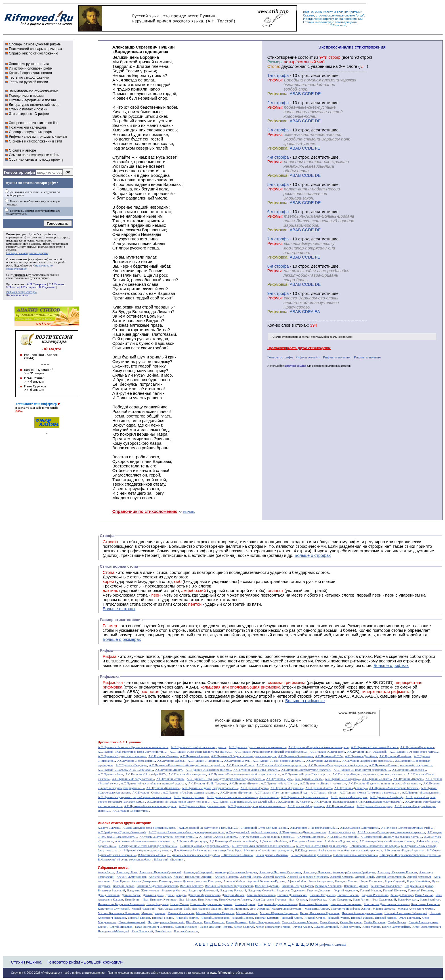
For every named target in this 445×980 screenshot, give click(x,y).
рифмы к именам (53, 137)
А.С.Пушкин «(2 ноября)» (387, 797)
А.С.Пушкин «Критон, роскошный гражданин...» (400, 765)
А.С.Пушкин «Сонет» (340, 806)
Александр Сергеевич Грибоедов (354, 872)
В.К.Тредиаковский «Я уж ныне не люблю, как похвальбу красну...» (339, 850)
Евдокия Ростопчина (375, 895)
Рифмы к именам (337, 357)
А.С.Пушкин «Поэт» (319, 788)
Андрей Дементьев (419, 877)
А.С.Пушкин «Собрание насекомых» (305, 797)
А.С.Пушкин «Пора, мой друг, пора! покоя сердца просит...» (225, 779)
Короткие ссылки (17, 295)
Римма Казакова (236, 922)
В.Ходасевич (47, 287)
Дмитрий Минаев (233, 895)
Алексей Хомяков (341, 877)
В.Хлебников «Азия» (151, 855)
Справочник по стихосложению (33, 53)
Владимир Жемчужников (143, 890)
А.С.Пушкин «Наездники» (205, 761)
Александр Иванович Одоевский (160, 872)
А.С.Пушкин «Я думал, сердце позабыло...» (210, 788)
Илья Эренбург (430, 900)
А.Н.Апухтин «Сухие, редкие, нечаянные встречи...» (391, 832)
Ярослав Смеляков (186, 931)
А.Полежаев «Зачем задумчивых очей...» (408, 828)
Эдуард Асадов (302, 927)
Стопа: (274, 66)
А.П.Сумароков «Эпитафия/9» (360, 828)
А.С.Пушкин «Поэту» (169, 770)
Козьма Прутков (245, 904)
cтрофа (282, 75)
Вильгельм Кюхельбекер (386, 886)
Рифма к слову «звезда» (21, 292)
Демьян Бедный (153, 895)
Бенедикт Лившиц (347, 881)
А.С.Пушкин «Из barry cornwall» (133, 779)
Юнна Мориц (371, 927)
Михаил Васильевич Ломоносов (118, 913)
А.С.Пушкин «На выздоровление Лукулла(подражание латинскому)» (359, 802)
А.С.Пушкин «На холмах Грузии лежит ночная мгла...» (133, 747)
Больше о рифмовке (305, 701)
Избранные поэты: (114, 868)
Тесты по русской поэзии (28, 82)
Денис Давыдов (176, 895)
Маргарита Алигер (317, 909)
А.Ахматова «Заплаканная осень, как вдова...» (145, 841)
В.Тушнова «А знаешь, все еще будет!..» (193, 855)
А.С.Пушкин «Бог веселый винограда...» (150, 806)
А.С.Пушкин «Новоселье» (409, 770)
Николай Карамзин (267, 918)
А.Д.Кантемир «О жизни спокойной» (233, 841)
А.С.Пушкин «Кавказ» (377, 779)
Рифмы (323, 661)
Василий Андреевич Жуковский (157, 886)
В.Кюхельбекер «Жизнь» (237, 855)
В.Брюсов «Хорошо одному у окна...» (148, 850)
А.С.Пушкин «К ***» (329, 756)
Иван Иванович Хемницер (160, 900)
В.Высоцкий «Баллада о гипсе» (311, 855)
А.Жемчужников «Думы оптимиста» (303, 832)
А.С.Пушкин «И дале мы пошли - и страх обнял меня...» (385, 783)
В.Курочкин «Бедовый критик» (405, 850)
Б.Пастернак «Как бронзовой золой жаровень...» (263, 846)
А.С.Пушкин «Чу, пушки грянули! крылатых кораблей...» (135, 797)
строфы (11, 250)
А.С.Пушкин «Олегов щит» (327, 752)
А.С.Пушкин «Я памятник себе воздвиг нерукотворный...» (186, 765)
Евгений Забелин (348, 895)
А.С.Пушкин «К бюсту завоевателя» (202, 806)
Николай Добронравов (215, 918)
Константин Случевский (114, 909)
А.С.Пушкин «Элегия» (163, 756)
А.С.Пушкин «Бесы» (324, 793)
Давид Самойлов (109, 895)
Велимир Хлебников (328, 886)
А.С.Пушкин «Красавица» (323, 761)
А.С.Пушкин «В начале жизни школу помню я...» (179, 802)
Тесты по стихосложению (29, 77)
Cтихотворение (282, 57)
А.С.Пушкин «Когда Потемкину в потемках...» (370, 793)
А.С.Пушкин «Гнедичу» (131, 765)
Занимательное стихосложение (34, 91)
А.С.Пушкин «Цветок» (244, 783)
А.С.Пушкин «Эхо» (111, 774)
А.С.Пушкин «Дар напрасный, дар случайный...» (244, 802)
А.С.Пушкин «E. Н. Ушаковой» (368, 752)
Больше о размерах (122, 639)
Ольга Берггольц (409, 918)
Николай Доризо (242, 918)
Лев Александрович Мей (174, 909)
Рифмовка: (278, 94)
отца (360, 15)
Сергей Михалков (121, 927)
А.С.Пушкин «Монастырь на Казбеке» (394, 788)
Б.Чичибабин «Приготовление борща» (374, 846)
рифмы (356, 12)
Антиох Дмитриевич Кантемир (152, 881)
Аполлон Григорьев (208, 881)
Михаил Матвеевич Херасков (215, 913)
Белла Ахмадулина (321, 881)
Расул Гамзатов (214, 922)
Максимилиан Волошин (287, 909)
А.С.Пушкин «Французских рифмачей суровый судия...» (271, 752)
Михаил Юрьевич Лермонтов (279, 913)
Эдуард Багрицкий (326, 927)
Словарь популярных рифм (31, 132)
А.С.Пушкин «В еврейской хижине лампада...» (318, 747)
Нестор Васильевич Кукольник (320, 913)
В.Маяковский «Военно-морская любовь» (125, 860)
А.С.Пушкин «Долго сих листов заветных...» (257, 747)
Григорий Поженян (420, 890)
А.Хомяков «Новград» (311, 837)
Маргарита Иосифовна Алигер (351, 909)
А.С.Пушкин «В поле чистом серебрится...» (362, 770)
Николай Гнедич (163, 918)
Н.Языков (12, 287)
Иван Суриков (298, 900)
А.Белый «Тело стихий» (343, 837)
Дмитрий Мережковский (204, 895)
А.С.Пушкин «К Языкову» (295, 802)
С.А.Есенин (56, 284)
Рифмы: (275, 80)
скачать (189, 512)
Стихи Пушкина (26, 962)
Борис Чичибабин (418, 881)
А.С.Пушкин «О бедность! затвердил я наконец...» (244, 756)
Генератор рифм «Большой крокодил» (85, 962)
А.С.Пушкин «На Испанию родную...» (281, 765)
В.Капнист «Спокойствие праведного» (268, 850)
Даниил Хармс (131, 895)
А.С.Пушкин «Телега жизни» (136, 761)
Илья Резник (361, 900)
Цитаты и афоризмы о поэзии (32, 100)
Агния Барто (106, 872)
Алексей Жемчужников (132, 877)
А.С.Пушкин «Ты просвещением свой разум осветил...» (244, 774)
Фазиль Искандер (186, 927)
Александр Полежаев (317, 872)
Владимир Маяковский (203, 890)
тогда (310, 19)
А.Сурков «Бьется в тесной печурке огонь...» (168, 837)
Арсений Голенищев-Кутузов (266, 881)
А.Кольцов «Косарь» (342, 832)
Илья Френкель (408, 900)
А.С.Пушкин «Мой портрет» (349, 797)
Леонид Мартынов (236, 909)
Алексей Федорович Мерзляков (307, 877)
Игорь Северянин (340, 900)
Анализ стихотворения (286, 337)
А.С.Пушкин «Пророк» (408, 779)
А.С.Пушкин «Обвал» (171, 761)
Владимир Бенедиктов (419, 886)
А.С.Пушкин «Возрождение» (421, 793)
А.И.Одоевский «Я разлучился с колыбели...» (208, 828)
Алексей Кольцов (160, 877)
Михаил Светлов (247, 913)
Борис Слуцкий (395, 881)
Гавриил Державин (319, 890)
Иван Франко (318, 900)
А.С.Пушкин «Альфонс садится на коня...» (190, 793)
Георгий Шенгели (394, 890)
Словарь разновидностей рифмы (35, 44)
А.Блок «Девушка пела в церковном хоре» (150, 828)
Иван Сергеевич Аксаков (235, 900)
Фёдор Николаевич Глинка (273, 927)
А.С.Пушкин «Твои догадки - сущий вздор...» (337, 765)
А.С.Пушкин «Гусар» (254, 788)
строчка (321, 15)
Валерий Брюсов (123, 886)
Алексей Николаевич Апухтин (193, 877)
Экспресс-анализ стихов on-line (34, 123)
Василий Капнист (191, 886)
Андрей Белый (364, 877)
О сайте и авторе (22, 150)
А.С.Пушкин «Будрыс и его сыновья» (122, 756)
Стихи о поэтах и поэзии (28, 109)
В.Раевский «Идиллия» (169, 860)
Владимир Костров (174, 890)
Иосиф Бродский (157, 904)
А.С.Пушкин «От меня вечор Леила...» (415, 752)
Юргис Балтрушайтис (396, 927)
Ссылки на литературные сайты (34, 155)
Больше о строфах (313, 555)
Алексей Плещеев (226, 877)
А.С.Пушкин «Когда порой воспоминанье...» (257, 806)
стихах (301, 325)
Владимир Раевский (233, 890)
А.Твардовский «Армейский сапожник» (251, 832)
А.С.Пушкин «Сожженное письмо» (208, 770)
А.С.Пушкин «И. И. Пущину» (208, 783)
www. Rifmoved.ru (222, 973)
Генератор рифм (19, 172)
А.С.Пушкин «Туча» (279, 779)
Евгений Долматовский (292, 895)
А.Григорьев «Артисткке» (306, 841)
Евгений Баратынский (261, 895)
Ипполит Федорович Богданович (211, 904)
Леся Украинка (260, 909)
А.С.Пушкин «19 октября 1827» (146, 774)
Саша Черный (329, 922)
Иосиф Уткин (179, 904)
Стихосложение (17, 259)
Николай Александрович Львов (362, 913)
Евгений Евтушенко (322, 895)
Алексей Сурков (250, 877)
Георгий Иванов (371, 890)
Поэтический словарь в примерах (35, 49)
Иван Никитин (207, 900)
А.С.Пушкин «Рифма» (194, 756)
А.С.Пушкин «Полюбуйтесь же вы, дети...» (199, 747)
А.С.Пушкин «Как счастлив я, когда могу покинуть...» (133, 752)
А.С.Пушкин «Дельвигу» (350, 788)
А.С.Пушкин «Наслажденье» (187, 774)
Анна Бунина (121, 881)
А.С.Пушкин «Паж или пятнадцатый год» (281, 793)
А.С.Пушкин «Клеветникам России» (374, 747)
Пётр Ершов (194, 922)
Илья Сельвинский (384, 900)
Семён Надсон (397, 922)
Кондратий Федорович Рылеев (277, 904)
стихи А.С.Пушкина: (126, 742)
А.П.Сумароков (37, 284)
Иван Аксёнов (424, 895)
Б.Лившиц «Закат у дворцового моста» (205, 846)
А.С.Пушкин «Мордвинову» (306, 806)
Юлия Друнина (350, 927)
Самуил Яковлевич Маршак (300, 922)
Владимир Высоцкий (111, 890)
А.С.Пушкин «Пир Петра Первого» (256, 770)
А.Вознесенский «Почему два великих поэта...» (391, 837)
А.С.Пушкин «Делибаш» (361, 756)
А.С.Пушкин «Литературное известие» (306, 770)
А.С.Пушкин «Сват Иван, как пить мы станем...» (201, 752)
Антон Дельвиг (184, 881)
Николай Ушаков (362, 918)
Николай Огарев (315, 918)
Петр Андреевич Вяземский (166, 922)
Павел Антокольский (132, 922)
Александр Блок (127, 872)
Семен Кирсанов (351, 922)
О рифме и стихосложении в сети (35, 141)
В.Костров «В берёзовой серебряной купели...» (410, 855)
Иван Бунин (133, 900)
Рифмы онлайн (307, 357)
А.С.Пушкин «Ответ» (240, 765)
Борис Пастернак (372, 881)
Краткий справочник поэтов (30, 73)
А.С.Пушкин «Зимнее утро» (131, 811)
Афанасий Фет (297, 881)
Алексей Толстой (274, 877)
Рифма (11, 234)
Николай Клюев (292, 918)
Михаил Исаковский (180, 913)
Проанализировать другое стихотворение (299, 348)
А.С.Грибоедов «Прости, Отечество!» (122, 832)
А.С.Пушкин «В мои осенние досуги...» (278, 761)
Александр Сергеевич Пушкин (397, 872)
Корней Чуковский (143, 909)
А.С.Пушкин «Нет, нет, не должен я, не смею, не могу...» (369, 774)
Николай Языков (386, 918)
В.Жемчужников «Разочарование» (355, 855)
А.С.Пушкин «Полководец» (374, 806)
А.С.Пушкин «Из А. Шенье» (279, 783)
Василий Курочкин (267, 886)
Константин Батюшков (314, 904)
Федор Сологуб (244, 927)
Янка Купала (163, 931)
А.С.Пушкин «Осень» (147, 793)
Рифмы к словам (22, 137)
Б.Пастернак (29, 287)
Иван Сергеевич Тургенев (270, 900)
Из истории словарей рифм (31, 68)
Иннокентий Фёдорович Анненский (121, 904)
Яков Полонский (142, 931)
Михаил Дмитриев (153, 913)
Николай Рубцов (338, 918)
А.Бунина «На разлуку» (192, 841)
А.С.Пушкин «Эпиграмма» (295, 756)
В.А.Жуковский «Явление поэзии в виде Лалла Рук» (208, 850)
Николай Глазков (139, 918)
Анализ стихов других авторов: (125, 823)
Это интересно (20, 114)
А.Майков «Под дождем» (341, 841)
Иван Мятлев (187, 900)
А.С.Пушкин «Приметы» (236, 793)
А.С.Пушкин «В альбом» (395, 756)
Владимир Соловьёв (261, 890)
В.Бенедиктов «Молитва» (272, 855)
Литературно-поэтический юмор (34, 105)
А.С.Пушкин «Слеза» (309, 779)
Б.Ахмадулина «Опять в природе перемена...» (148, 846)
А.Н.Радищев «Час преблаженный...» (314, 828)
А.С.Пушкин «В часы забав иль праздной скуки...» (154, 783)
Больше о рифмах (391, 666)
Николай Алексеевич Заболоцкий (406, 913)
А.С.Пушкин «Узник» (170, 779)
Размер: (275, 62)
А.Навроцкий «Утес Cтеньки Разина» (264, 828)
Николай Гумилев (187, 918)
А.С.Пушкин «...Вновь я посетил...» (323, 783)
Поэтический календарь (28, 127)
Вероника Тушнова (356, 886)
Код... (19, 411)
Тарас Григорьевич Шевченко (154, 927)
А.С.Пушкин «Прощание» (417, 747)
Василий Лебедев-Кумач (297, 886)
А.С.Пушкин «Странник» (287, 788)
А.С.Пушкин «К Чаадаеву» (342, 779)
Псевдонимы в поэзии (26, 96)
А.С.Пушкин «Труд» (237, 761)
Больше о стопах (119, 609)
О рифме (42, 114)
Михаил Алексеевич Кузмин (416, 909)
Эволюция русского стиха (29, 64)
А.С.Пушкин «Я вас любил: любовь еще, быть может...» (243, 797)
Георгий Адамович (346, 890)
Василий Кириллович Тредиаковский (229, 886)
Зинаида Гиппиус (402, 895)
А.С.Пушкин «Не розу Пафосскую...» (306, 774)
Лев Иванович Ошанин (207, 909)
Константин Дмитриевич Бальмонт (386, 904)
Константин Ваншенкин (346, 904)
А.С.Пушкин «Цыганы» (189, 797)
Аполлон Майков (234, 881)
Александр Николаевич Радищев (236, 872)
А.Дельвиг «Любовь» (273, 841)
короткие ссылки (295, 366)
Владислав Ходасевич (290, 890)
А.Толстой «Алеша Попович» (218, 837)
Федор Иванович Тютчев (216, 927)
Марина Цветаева (384, 909)
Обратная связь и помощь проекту (36, 160)
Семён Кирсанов (375, 922)
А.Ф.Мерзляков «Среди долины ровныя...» (267, 837)
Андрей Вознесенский (390, 877)
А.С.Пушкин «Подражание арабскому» (367, 761)
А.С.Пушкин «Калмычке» (163, 788)
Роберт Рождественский (264, 922)
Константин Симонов (425, 904)
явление (343, 12)
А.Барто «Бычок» (109, 828)
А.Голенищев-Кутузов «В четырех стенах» (387, 841)
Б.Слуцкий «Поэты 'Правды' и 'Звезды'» (322, 846)
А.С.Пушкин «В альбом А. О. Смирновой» (125, 770)
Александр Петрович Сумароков (280, 872)
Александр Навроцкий (198, 872)
